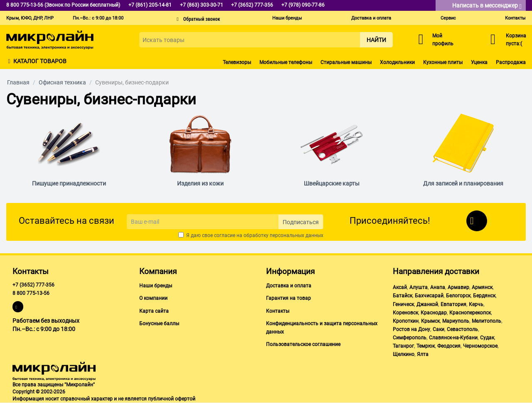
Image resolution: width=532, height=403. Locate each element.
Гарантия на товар (288, 298)
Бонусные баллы (159, 324)
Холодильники (397, 62)
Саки (438, 329)
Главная (18, 82)
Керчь (476, 304)
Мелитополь (486, 321)
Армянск (482, 287)
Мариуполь (456, 321)
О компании (153, 298)
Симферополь (410, 338)
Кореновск (405, 313)
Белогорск (458, 296)
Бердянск (484, 296)
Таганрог (403, 346)
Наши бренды (287, 18)
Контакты (515, 18)
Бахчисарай (429, 296)
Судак (487, 338)
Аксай (400, 287)
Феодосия (449, 346)
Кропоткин (406, 321)
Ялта (423, 354)
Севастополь (462, 329)
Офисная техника (62, 82)
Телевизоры (237, 62)
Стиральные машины (346, 62)
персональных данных (297, 235)
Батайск (403, 296)
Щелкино (404, 354)
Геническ (403, 304)
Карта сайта (154, 311)
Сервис (448, 18)
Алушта (419, 287)
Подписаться (301, 222)
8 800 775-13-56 (31, 293)
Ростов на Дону (411, 329)
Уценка (479, 62)
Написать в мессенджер (487, 6)
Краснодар (434, 313)
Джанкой (427, 304)
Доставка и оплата (371, 18)
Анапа (438, 287)
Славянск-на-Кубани (453, 338)
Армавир (458, 287)
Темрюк (426, 346)
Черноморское (480, 346)
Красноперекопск (470, 313)
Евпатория (453, 304)
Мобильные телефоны (286, 62)
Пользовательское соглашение (303, 344)
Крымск (430, 321)
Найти (376, 40)
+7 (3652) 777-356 (33, 285)
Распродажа (511, 62)
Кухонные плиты (443, 62)
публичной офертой (172, 399)
